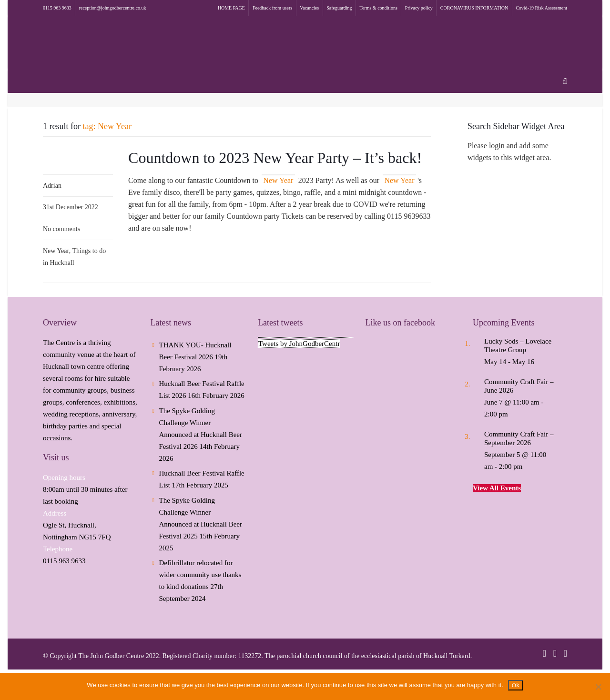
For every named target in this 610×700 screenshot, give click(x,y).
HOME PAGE (231, 8)
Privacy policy (419, 8)
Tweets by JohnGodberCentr (299, 344)
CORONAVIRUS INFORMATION (474, 8)
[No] (598, 687)
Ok (516, 685)
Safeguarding (339, 8)
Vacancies (309, 8)
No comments (61, 229)
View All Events (497, 488)
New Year (56, 251)
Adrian (52, 186)
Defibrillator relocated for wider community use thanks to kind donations (200, 575)
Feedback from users (272, 8)
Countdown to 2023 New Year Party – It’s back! (275, 158)
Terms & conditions (379, 8)
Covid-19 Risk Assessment (541, 8)
